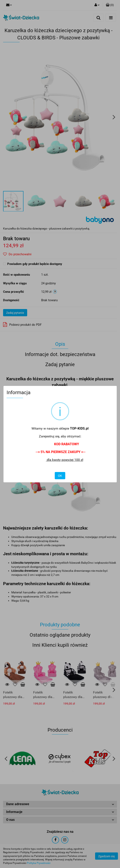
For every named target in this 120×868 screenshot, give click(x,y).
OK (60, 476)
